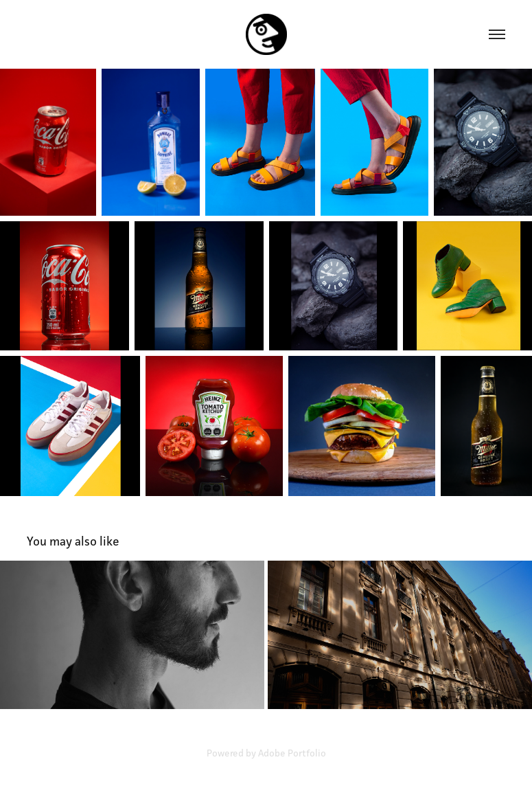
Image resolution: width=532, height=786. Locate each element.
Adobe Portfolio (292, 753)
